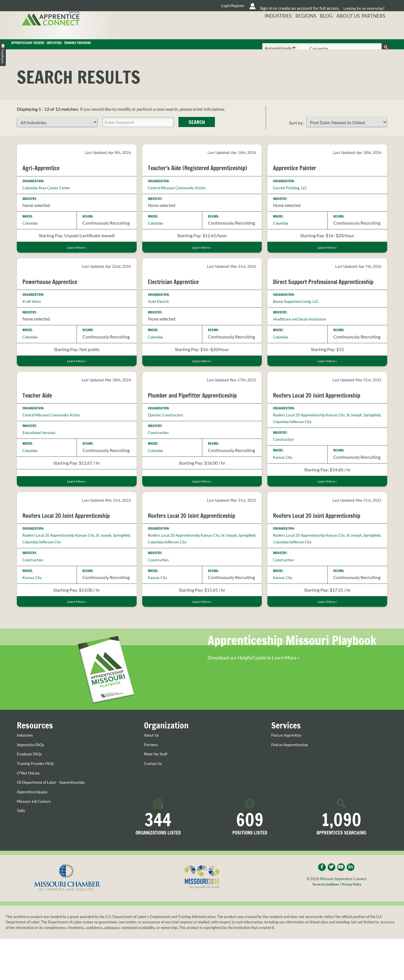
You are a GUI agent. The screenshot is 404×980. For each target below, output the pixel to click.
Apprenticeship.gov (36, 831)
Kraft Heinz (34, 318)
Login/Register (177, 6)
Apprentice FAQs (34, 784)
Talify (22, 850)
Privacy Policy (354, 925)
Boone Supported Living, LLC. (301, 325)
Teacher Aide (40, 421)
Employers (122, 48)
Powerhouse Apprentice (55, 298)
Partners (376, 29)
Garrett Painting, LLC (293, 195)
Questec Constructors (169, 441)
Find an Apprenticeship (294, 784)
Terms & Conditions (324, 925)
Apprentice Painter (299, 176)
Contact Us (155, 803)
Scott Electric (160, 318)
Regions (300, 29)
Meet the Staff (158, 793)
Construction (161, 458)
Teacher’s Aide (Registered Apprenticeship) (185, 179)
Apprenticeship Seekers (54, 48)
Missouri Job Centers (37, 840)
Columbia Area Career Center (51, 195)
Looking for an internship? (362, 5)
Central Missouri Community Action (183, 203)
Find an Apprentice (290, 774)
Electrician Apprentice (179, 298)
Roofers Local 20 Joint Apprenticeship (326, 421)
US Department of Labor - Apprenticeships (58, 821)
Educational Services (42, 458)
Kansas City (284, 483)
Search (197, 130)
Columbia (32, 231)
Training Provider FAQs (39, 803)
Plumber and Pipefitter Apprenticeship (202, 421)
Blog (323, 29)
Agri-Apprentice (45, 176)
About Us (347, 29)
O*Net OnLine (31, 812)
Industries (271, 29)
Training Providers (182, 48)
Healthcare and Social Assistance (305, 343)
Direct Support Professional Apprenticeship (312, 302)
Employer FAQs (32, 793)
